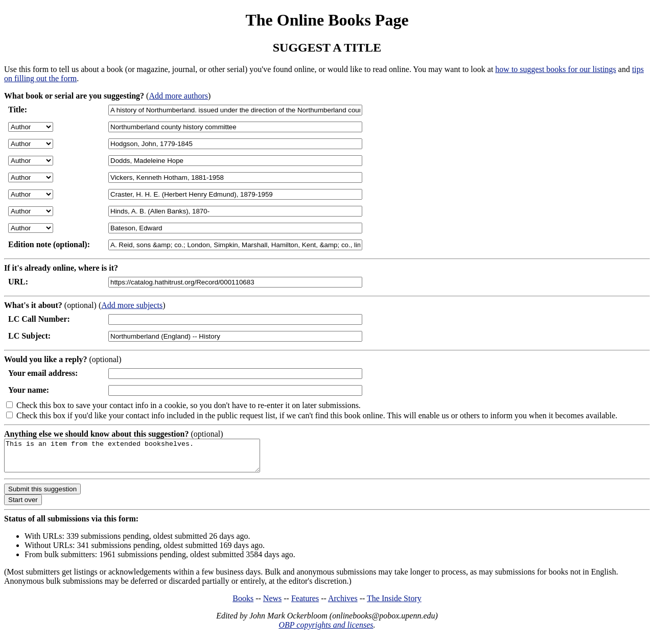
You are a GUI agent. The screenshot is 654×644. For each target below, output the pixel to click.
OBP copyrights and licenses (326, 631)
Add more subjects (132, 305)
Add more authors (178, 96)
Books (243, 604)
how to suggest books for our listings (555, 69)
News (272, 604)
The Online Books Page (327, 20)
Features (305, 604)
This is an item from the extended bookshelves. (147, 459)
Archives (343, 604)
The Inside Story (394, 604)
